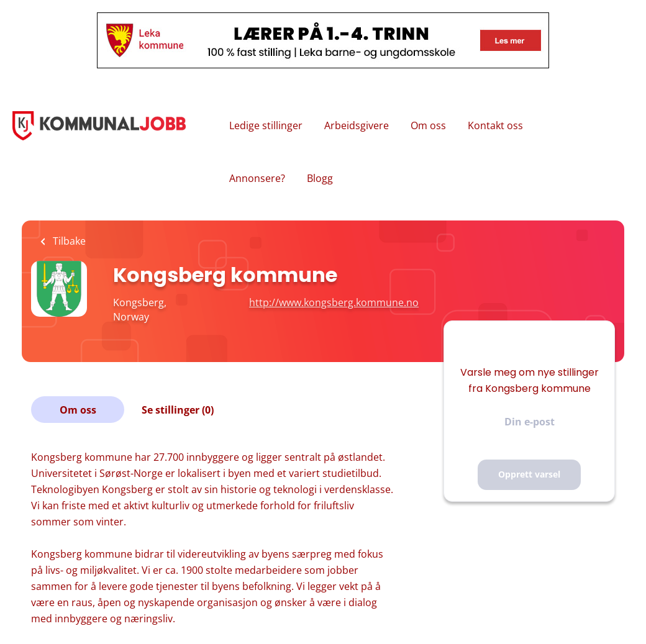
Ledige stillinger (266, 125)
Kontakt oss (495, 125)
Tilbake (68, 241)
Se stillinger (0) (178, 410)
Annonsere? (257, 178)
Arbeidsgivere (357, 125)
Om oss (428, 125)
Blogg (320, 178)
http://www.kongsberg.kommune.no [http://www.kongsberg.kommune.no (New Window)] (334, 302)
